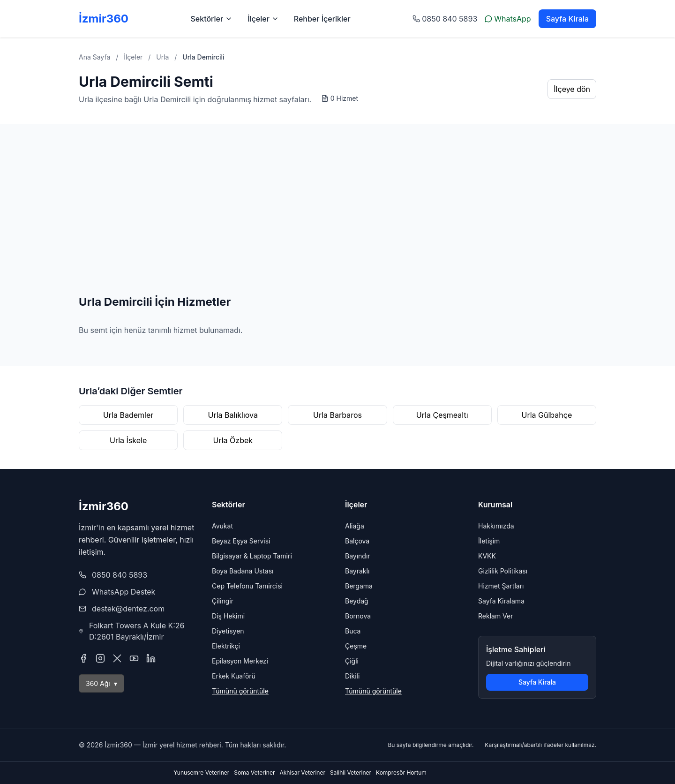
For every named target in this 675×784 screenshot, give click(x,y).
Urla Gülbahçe (547, 415)
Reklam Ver (495, 616)
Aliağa (355, 526)
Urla (162, 57)
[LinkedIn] (151, 658)
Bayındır (358, 556)
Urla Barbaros (337, 415)
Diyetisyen (228, 631)
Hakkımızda (496, 526)
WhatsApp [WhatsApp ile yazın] (508, 19)
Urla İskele (128, 440)
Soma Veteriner (254, 773)
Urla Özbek (233, 440)
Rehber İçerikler (322, 19)
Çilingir (223, 601)
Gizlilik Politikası (503, 571)
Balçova (357, 541)
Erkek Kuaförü (234, 676)
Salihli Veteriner (351, 773)
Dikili (352, 676)
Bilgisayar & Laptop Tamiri (252, 556)
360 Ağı (101, 683)
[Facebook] (83, 658)
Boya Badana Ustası (243, 571)
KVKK (487, 556)
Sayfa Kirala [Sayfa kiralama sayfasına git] (567, 19)
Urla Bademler (128, 415)
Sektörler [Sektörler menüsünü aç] (211, 19)
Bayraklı (357, 571)
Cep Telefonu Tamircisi (247, 586)
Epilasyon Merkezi (240, 661)
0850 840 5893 (120, 575)
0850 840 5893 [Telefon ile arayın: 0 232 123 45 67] (445, 19)
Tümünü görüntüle (240, 691)
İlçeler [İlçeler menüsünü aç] (263, 19)
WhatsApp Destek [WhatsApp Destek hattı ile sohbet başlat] (124, 592)
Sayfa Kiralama (501, 601)
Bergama (359, 586)
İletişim (489, 541)
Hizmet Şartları (501, 586)
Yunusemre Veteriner (201, 773)
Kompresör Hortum (401, 773)
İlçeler (133, 57)
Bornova (358, 616)
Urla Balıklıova (233, 415)
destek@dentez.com (128, 609)
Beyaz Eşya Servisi (241, 541)
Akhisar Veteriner (302, 773)
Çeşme (356, 646)
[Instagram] (100, 658)
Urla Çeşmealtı (442, 415)
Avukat (222, 526)
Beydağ (357, 601)
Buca (353, 631)
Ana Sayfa (94, 57)
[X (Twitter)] (117, 658)
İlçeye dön (572, 89)
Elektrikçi (226, 646)
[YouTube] (134, 658)
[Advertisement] (337, 224)
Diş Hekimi (228, 616)
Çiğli (352, 661)
